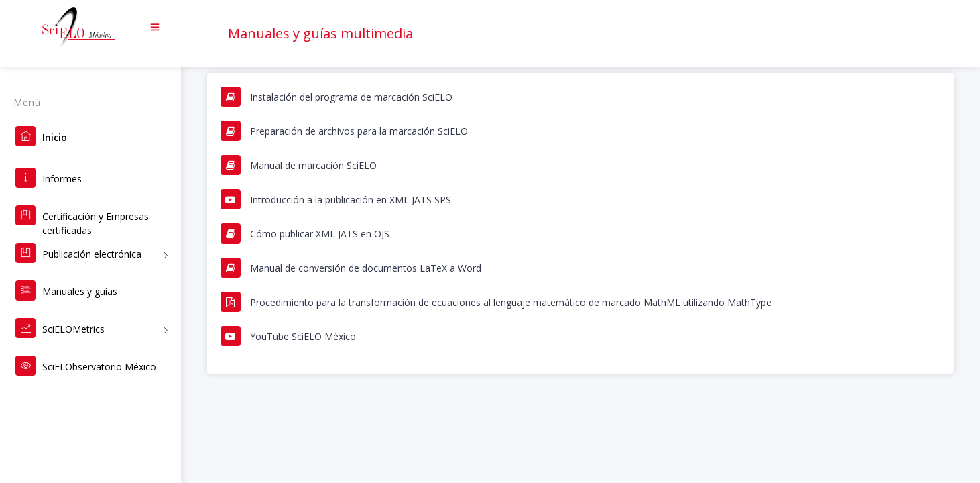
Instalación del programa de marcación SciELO (351, 97)
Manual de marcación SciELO (313, 165)
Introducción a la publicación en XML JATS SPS (351, 200)
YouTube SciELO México (303, 336)
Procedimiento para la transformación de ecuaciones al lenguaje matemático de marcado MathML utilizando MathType (511, 302)
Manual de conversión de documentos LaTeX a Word (366, 268)
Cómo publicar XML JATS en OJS (320, 234)
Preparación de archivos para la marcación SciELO (359, 131)
